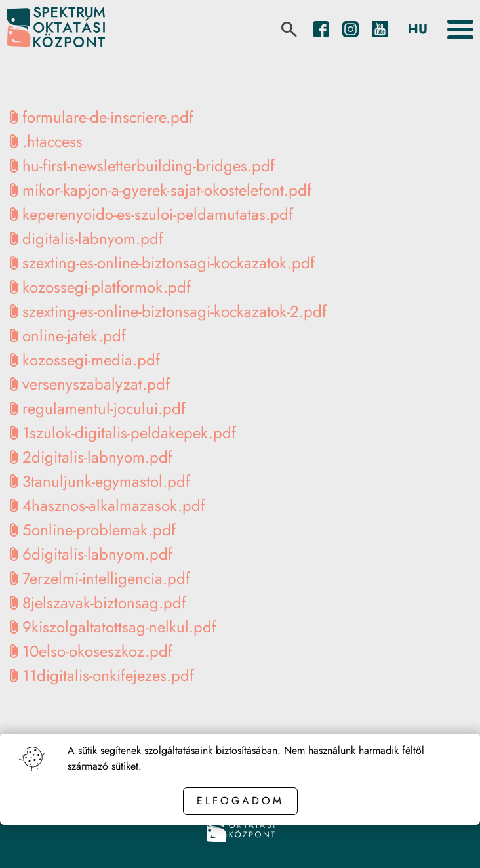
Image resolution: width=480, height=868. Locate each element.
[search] (289, 30)
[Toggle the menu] (460, 30)
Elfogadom (240, 801)
